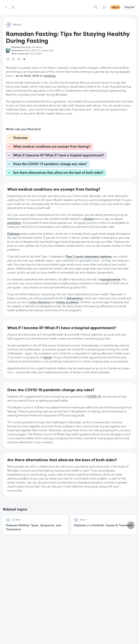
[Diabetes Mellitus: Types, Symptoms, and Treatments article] (35, 525)
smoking (50, 76)
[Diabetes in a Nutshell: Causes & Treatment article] (104, 523)
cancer (48, 358)
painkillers (14, 223)
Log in (115, 7)
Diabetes (13, 234)
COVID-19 (94, 397)
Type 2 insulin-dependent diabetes (89, 257)
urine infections (39, 303)
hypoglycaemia (110, 280)
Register (130, 7)
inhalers (89, 219)
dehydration (75, 299)
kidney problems (68, 303)
